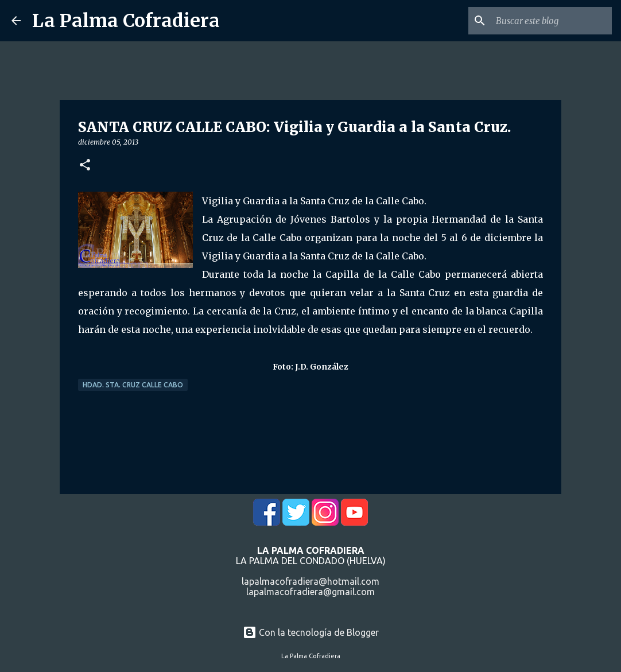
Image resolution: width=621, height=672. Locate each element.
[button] (85, 166)
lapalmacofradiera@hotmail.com (310, 581)
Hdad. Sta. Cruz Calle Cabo (133, 385)
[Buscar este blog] (552, 21)
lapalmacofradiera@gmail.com (310, 592)
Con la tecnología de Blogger (311, 632)
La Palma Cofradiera (126, 21)
